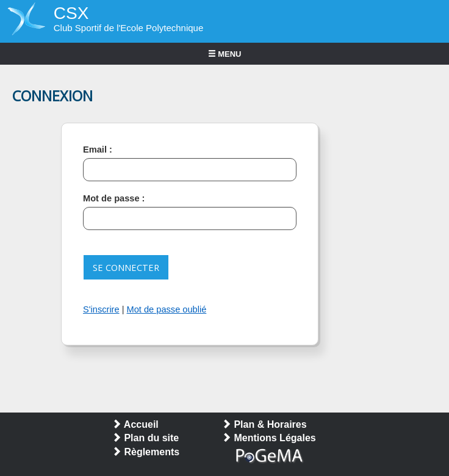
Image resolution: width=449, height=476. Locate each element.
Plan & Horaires (264, 424)
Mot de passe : (114, 198)
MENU (225, 54)
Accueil (135, 424)
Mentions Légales (269, 438)
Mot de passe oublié (167, 309)
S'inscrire (101, 309)
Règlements (145, 452)
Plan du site (145, 438)
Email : (98, 150)
